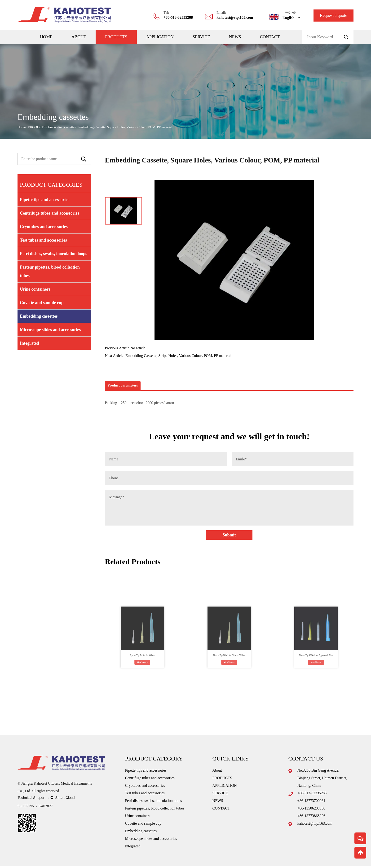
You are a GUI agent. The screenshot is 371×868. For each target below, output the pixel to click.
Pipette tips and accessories (44, 200)
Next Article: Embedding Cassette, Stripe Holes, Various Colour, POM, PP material (168, 356)
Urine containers (35, 289)
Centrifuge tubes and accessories (49, 213)
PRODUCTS (116, 37)
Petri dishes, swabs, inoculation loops (53, 254)
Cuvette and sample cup (42, 303)
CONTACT (270, 37)
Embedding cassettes (62, 127)
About (79, 37)
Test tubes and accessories (43, 240)
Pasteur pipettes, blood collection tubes (50, 271)
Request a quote (333, 15)
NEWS (235, 37)
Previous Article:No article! (126, 348)
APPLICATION (160, 37)
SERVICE (201, 37)
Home (46, 37)
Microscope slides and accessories (50, 330)
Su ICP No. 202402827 (35, 813)
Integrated (29, 343)
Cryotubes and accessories (44, 227)
